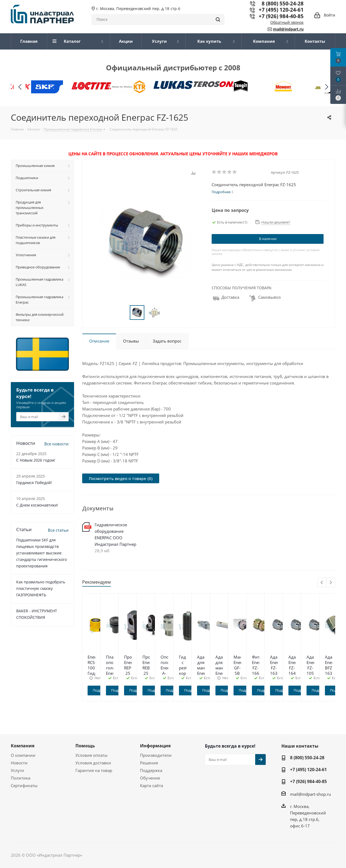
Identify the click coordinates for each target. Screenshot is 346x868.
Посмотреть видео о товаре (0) (121, 478)
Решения (149, 763)
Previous (322, 583)
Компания (23, 746)
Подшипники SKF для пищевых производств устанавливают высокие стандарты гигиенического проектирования (41, 553)
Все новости (56, 444)
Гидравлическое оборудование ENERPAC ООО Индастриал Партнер (115, 534)
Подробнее (114, 690)
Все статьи (58, 530)
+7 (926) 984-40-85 (281, 16)
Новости (19, 763)
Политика (21, 778)
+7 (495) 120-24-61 (281, 10)
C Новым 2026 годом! (36, 460)
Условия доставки (93, 763)
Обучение (150, 778)
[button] (326, 87)
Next (331, 583)
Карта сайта (152, 785)
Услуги (17, 770)
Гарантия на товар (94, 770)
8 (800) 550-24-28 (307, 758)
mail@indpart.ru (288, 29)
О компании (23, 755)
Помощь (85, 746)
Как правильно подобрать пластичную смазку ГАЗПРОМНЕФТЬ (41, 588)
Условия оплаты (92, 755)
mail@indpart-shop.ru (310, 794)
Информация (155, 746)
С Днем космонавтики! (37, 505)
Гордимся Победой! (34, 483)
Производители (156, 755)
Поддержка (151, 770)
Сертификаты (24, 785)
